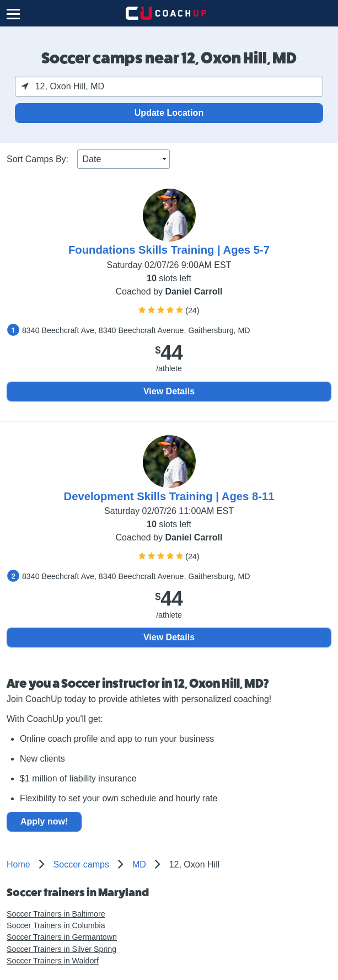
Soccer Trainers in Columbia (56, 925)
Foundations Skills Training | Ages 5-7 (169, 250)
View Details (169, 391)
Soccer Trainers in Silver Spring (61, 949)
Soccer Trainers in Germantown (62, 937)
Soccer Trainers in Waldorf (53, 961)
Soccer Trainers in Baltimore (56, 914)
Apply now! (44, 821)
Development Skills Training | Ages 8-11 (169, 496)
